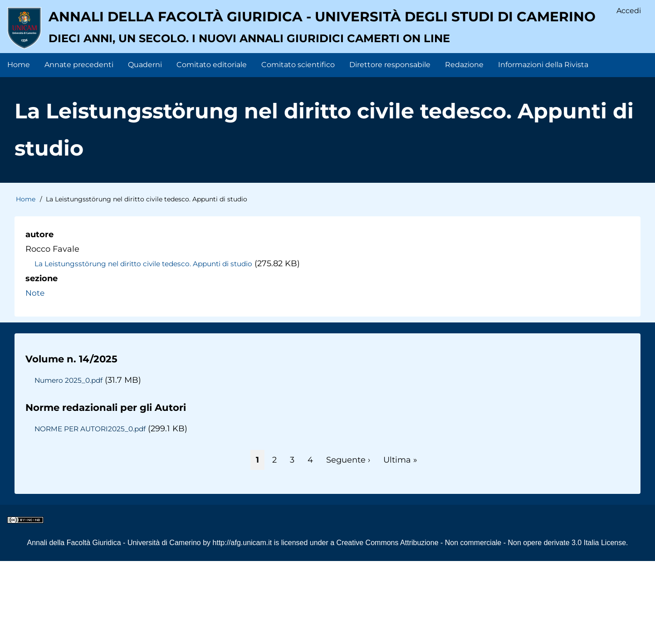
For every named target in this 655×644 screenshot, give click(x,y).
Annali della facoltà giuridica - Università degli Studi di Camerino (297, 88)
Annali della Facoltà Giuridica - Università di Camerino (114, 625)
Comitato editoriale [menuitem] (212, 147)
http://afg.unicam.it (242, 625)
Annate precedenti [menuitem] (79, 147)
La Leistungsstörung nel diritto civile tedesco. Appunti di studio (150, 346)
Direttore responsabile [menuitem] (390, 147)
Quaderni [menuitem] (145, 147)
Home (26, 282)
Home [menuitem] (19, 147)
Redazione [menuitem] (464, 147)
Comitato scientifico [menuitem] (298, 147)
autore (39, 317)
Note (35, 376)
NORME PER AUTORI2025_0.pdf (93, 512)
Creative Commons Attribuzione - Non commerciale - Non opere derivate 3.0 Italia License (481, 625)
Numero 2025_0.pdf (70, 463)
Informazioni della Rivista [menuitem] (543, 147)
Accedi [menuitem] (628, 12)
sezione (42, 361)
